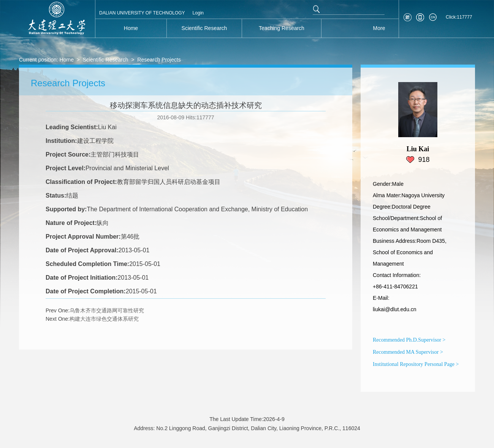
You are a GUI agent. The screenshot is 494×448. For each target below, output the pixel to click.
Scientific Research (106, 60)
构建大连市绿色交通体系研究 (104, 319)
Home (67, 60)
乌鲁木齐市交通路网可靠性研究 (107, 310)
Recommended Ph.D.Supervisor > (409, 340)
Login (198, 13)
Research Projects (159, 60)
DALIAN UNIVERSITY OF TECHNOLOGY (142, 13)
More (379, 28)
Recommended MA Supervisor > (408, 352)
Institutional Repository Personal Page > (416, 364)
